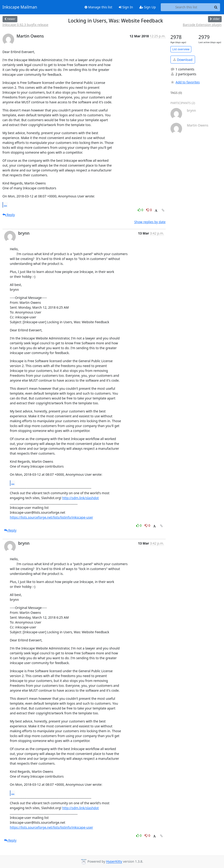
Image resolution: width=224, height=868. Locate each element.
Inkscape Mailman (20, 7)
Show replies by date (150, 222)
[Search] (216, 7)
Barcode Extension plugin (202, 25)
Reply (9, 215)
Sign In (126, 7)
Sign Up (148, 7)
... (6, 205)
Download (183, 60)
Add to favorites (185, 82)
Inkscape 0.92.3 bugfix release (25, 25)
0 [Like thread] (141, 210)
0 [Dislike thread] (149, 210)
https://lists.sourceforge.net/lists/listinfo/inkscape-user (52, 517)
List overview (181, 49)
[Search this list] (186, 7)
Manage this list (98, 7)
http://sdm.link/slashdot (81, 498)
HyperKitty (114, 862)
